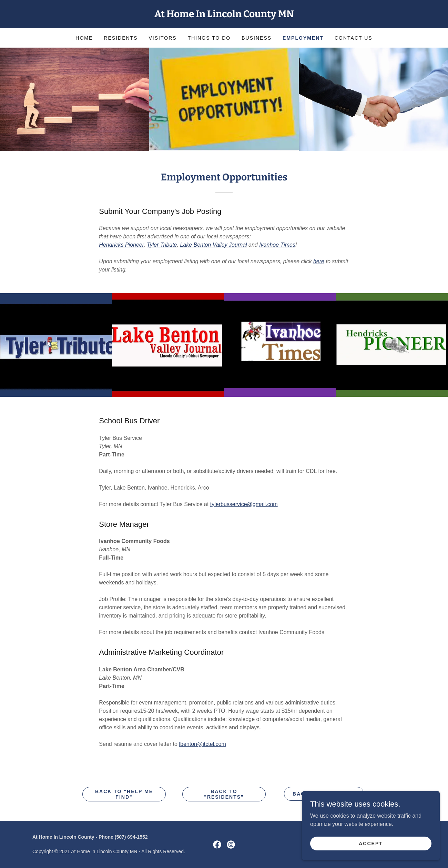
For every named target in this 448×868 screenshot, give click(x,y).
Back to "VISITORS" (324, 794)
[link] (224, 15)
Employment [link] (303, 38)
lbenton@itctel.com (202, 744)
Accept (371, 857)
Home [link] (84, 38)
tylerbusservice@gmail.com (244, 504)
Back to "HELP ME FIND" (124, 794)
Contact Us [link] (354, 38)
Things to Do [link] (209, 38)
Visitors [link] (163, 38)
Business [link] (257, 38)
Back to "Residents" (224, 794)
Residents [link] (121, 38)
